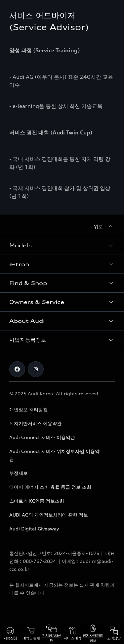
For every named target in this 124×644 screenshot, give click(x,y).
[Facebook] (17, 369)
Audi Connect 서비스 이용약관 (42, 437)
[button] (62, 245)
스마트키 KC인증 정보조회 (37, 501)
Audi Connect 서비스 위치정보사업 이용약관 (54, 455)
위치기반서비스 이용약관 (35, 423)
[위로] (104, 226)
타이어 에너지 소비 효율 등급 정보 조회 (50, 487)
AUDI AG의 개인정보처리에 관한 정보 (49, 515)
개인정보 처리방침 (28, 409)
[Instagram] (36, 369)
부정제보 (19, 473)
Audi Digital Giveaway (34, 529)
